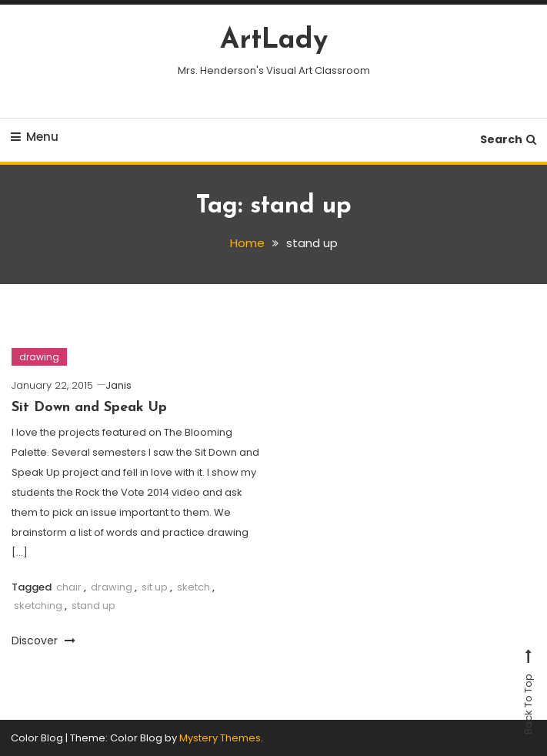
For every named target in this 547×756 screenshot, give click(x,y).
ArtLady (274, 41)
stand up (93, 605)
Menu (35, 137)
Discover (43, 641)
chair (69, 587)
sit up (155, 587)
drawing (39, 357)
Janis (118, 385)
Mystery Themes (220, 738)
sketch (193, 587)
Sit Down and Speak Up (89, 408)
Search (508, 139)
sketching (38, 605)
